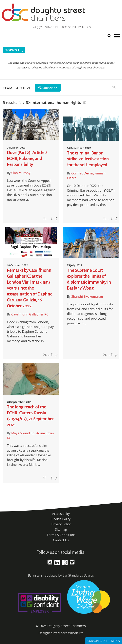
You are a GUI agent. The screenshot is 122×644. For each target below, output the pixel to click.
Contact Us (61, 540)
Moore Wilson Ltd (71, 633)
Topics (14, 50)
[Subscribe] (48, 88)
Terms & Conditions (61, 535)
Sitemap (61, 529)
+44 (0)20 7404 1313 (44, 27)
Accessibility (61, 514)
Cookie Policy (61, 519)
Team (8, 88)
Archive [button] (24, 88)
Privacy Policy (61, 524)
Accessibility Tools (76, 27)
